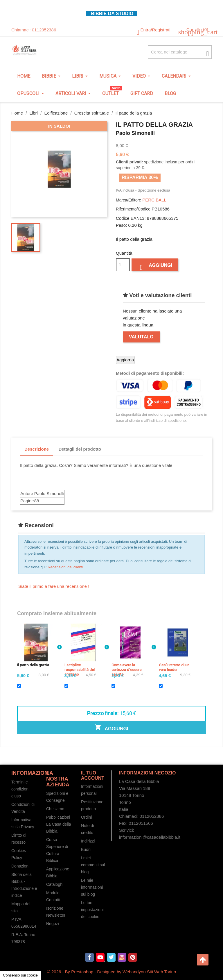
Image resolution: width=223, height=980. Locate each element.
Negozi (53, 924)
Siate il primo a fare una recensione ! (54, 586)
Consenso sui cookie (20, 975)
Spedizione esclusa (154, 190)
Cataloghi (55, 884)
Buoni (86, 849)
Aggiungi (155, 266)
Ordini (86, 817)
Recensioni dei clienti (65, 567)
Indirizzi (88, 841)
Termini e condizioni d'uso (20, 789)
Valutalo (141, 337)
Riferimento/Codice (133, 209)
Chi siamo (55, 809)
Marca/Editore (128, 200)
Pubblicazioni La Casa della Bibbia (59, 824)
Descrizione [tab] (37, 449)
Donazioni (20, 866)
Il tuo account (93, 775)
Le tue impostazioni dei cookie (92, 910)
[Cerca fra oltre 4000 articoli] (180, 52)
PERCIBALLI (155, 200)
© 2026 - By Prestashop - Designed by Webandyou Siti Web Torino (112, 972)
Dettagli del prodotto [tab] (80, 449)
